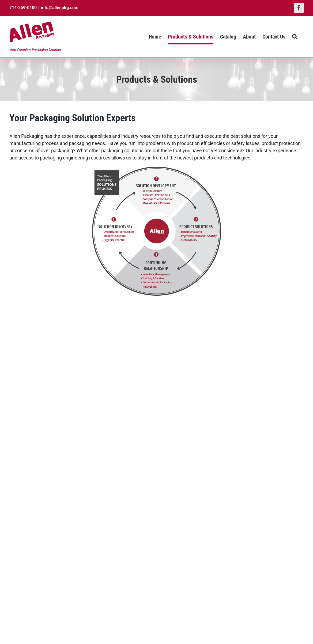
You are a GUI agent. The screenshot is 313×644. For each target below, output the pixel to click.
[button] (295, 37)
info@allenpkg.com (60, 8)
